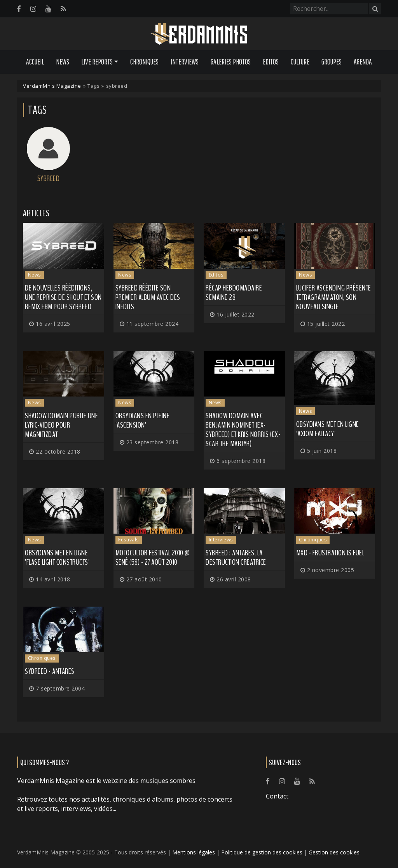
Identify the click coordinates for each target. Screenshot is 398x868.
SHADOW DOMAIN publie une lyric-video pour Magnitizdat (61, 425)
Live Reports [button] (97, 62)
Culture (300, 62)
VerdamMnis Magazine (52, 86)
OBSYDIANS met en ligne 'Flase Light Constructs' (57, 558)
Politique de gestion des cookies (262, 852)
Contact (277, 796)
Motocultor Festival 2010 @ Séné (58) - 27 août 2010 (153, 558)
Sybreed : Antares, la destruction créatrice (236, 558)
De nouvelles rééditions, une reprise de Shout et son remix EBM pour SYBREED (63, 297)
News (63, 62)
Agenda (363, 62)
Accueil (35, 62)
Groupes (332, 62)
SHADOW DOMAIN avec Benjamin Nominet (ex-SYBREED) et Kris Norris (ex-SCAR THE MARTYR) (243, 430)
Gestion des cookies (334, 852)
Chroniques (144, 62)
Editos (271, 62)
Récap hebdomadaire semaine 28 (234, 293)
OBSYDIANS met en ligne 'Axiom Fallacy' (328, 429)
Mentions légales (194, 852)
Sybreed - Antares (50, 671)
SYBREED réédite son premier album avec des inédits (148, 297)
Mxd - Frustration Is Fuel (330, 553)
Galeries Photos (231, 62)
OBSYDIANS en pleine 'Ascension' (143, 420)
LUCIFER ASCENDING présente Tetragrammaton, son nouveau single (334, 297)
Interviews (185, 62)
